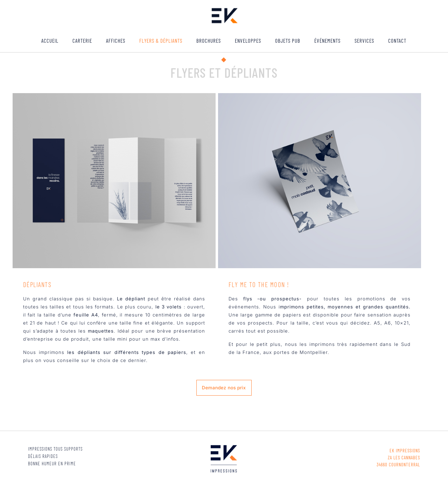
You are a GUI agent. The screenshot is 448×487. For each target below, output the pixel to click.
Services (364, 41)
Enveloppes (248, 41)
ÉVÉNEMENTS (327, 41)
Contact (397, 41)
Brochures (209, 41)
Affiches (116, 41)
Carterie (82, 41)
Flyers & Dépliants (161, 41)
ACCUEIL (50, 41)
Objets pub (288, 41)
